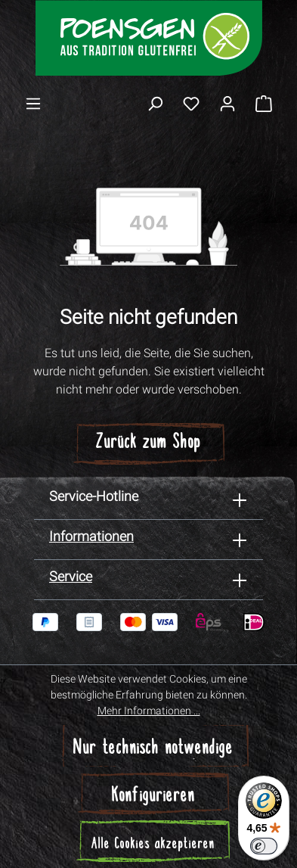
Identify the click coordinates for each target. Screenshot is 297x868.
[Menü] (33, 103)
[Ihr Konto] (227, 103)
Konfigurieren (153, 796)
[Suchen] (155, 103)
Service (71, 576)
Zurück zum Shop (148, 443)
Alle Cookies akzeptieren (153, 845)
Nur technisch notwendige (153, 749)
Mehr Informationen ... (149, 711)
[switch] (264, 846)
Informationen (91, 536)
